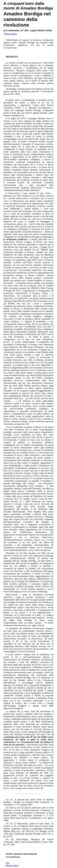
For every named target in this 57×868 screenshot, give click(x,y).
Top (8, 863)
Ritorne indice (12, 865)
